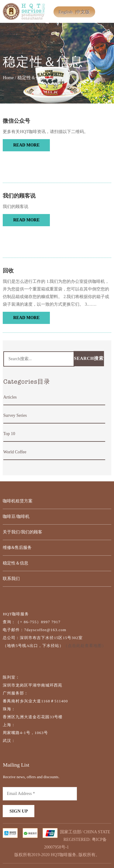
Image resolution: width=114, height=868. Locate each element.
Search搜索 (89, 358)
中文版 (83, 12)
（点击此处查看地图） (85, 646)
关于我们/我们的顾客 (22, 532)
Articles (10, 397)
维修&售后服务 (17, 548)
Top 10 (9, 434)
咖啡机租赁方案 (18, 501)
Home (8, 78)
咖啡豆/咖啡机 (16, 517)
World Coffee (15, 452)
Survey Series (15, 415)
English (65, 12)
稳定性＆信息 (31, 78)
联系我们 (11, 579)
